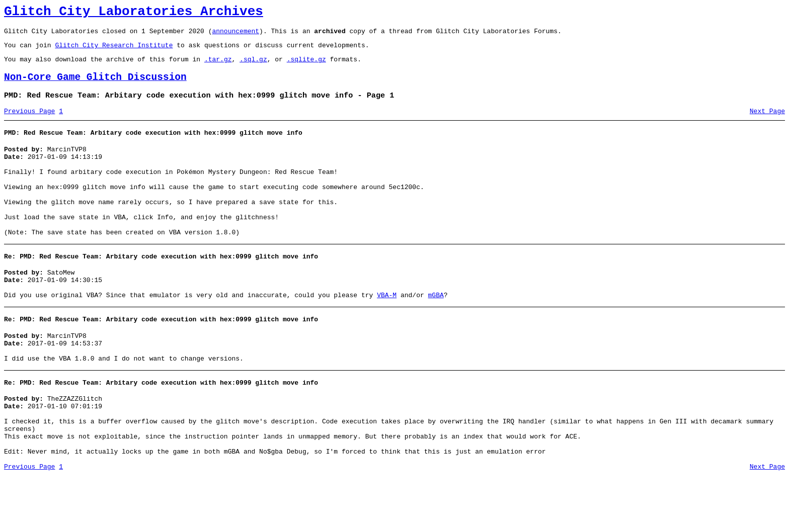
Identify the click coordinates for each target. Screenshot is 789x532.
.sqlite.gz (306, 66)
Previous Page (29, 123)
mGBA (436, 331)
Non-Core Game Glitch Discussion (95, 86)
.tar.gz (218, 66)
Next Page (767, 123)
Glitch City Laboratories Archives (134, 13)
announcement (235, 35)
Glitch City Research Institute (114, 51)
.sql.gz (253, 66)
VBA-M (387, 331)
